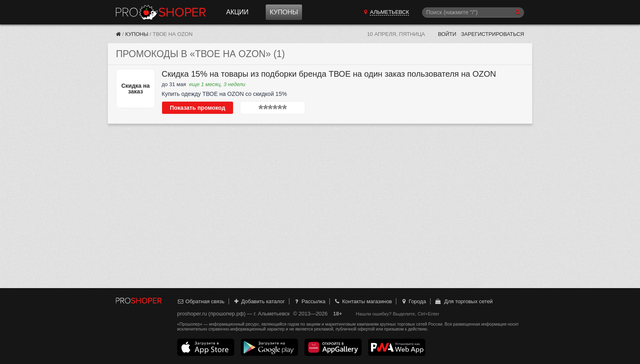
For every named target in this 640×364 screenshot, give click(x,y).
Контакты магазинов (363, 301)
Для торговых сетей (463, 301)
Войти (447, 34)
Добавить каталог (259, 301)
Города (413, 301)
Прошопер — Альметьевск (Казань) (161, 12)
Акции (237, 12)
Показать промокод (198, 108)
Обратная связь (201, 301)
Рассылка (309, 301)
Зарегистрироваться (492, 34)
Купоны (284, 12)
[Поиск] (473, 12)
